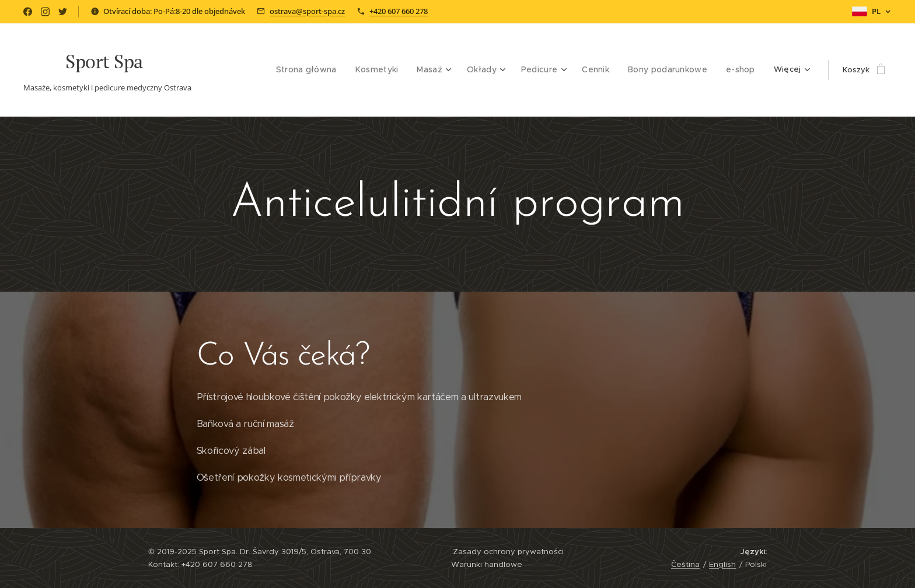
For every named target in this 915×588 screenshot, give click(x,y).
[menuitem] (243, 70)
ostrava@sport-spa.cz (307, 11)
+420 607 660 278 (399, 11)
